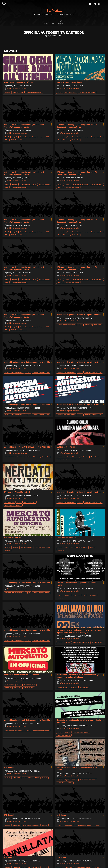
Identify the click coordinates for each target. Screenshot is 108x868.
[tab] (49, 22)
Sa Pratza (54, 11)
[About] (90, 4)
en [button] (99, 4)
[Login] (104, 4)
